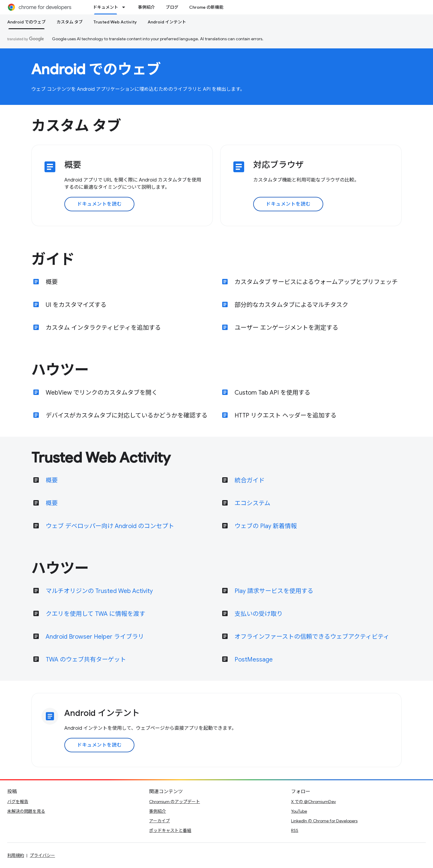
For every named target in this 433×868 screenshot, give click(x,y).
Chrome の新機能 (206, 7)
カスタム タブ (70, 22)
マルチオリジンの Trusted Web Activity (99, 591)
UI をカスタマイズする (76, 305)
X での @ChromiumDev (313, 802)
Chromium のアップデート (175, 802)
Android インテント (167, 22)
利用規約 (16, 855)
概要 (73, 165)
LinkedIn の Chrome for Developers (324, 821)
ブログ (172, 7)
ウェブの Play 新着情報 (266, 526)
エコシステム (252, 503)
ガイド (53, 259)
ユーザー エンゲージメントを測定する (286, 328)
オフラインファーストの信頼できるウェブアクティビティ (312, 637)
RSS (295, 830)
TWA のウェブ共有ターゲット (86, 660)
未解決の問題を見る (26, 811)
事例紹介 (146, 7)
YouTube (299, 811)
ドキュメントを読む (99, 204)
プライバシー (42, 855)
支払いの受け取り (259, 614)
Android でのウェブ (96, 69)
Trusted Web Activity (115, 22)
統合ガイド (250, 480)
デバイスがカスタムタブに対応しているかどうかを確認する (127, 416)
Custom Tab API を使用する (272, 393)
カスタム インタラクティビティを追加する (103, 328)
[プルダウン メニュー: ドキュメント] (125, 7)
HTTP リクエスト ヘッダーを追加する (286, 416)
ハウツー (60, 370)
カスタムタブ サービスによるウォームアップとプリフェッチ (316, 282)
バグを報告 (18, 802)
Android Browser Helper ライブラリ (95, 637)
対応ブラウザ (278, 165)
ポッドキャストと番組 (170, 830)
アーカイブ (160, 821)
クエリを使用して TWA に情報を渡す (95, 614)
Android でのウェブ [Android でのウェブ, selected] (26, 22)
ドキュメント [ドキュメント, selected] (106, 7)
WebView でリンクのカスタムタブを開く (102, 393)
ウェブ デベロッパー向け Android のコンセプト (110, 526)
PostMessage (254, 660)
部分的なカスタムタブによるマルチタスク (291, 305)
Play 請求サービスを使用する (274, 591)
